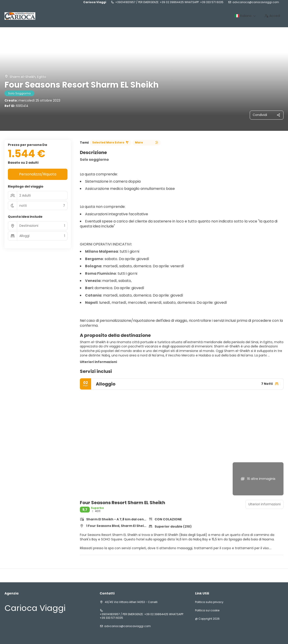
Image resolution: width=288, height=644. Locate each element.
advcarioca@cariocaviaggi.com (256, 2)
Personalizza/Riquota (38, 174)
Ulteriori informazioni (98, 362)
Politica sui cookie (207, 610)
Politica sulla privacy (209, 602)
